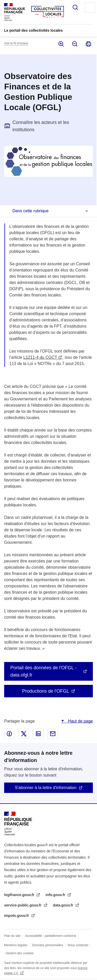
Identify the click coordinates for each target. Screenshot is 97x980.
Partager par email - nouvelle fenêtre (53, 734)
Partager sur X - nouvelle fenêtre (24, 734)
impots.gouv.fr (17, 916)
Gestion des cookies (20, 953)
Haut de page (80, 721)
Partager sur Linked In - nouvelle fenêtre (38, 734)
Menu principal (90, 7)
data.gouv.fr (64, 905)
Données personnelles (47, 945)
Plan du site (12, 936)
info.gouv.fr (56, 895)
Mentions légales (16, 945)
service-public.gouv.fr (23, 905)
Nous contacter (78, 945)
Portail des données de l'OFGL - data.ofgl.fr (43, 671)
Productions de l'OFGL (46, 691)
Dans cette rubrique (31, 211)
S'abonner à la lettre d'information (46, 788)
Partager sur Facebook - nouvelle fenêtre (9, 734)
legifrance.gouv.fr (20, 895)
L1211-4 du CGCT (40, 357)
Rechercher (75, 7)
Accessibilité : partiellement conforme (51, 936)
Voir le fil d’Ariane (16, 43)
